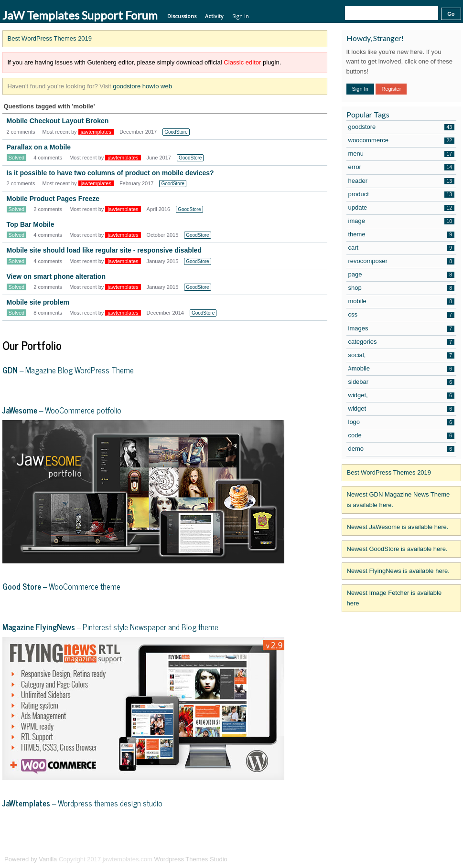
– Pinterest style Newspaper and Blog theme (110, 627)
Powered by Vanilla (31, 859)
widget (357, 408)
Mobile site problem (38, 302)
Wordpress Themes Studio (190, 859)
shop (355, 288)
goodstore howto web (142, 86)
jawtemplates (96, 132)
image (357, 221)
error (355, 167)
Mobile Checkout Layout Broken (58, 121)
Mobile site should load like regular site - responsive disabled (104, 250)
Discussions (182, 16)
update (358, 207)
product (359, 194)
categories (363, 342)
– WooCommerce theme (61, 586)
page (355, 274)
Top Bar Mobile (31, 224)
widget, (358, 395)
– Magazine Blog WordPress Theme (68, 370)
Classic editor (242, 62)
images (358, 328)
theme (357, 234)
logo (354, 422)
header (358, 181)
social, (357, 355)
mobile (357, 301)
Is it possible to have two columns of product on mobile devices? (110, 173)
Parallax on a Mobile (39, 147)
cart (354, 248)
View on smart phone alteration (56, 276)
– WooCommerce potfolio (62, 410)
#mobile (359, 368)
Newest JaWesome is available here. (398, 527)
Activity (214, 16)
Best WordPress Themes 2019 (50, 38)
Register (391, 89)
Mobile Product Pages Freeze (53, 199)
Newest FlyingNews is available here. (398, 571)
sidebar (359, 382)
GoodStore (176, 132)
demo (356, 449)
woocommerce (369, 140)
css (353, 314)
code (355, 435)
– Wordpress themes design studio (82, 803)
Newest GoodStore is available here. (397, 549)
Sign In (241, 16)
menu (356, 153)
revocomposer (368, 261)
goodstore (362, 127)
